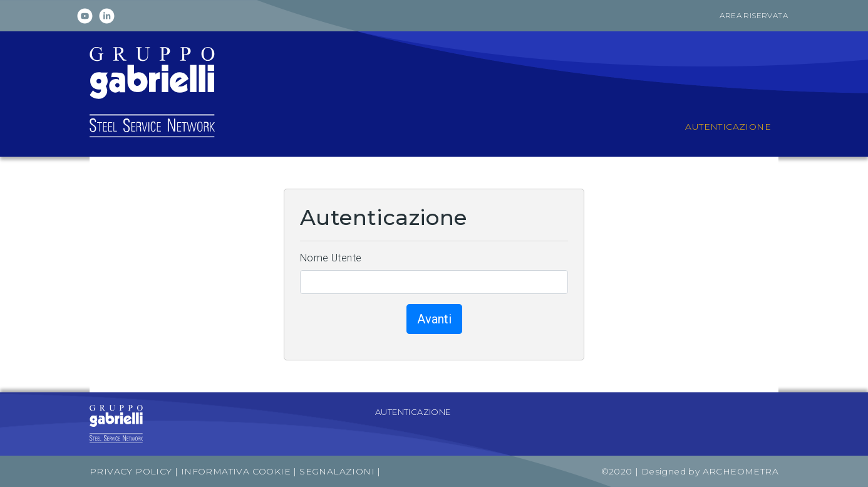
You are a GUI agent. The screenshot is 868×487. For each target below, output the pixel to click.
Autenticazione (413, 412)
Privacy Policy (131, 471)
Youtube (85, 16)
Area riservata (754, 15)
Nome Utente (331, 258)
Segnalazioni (338, 471)
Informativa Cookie (236, 471)
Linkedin (107, 16)
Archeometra (741, 471)
